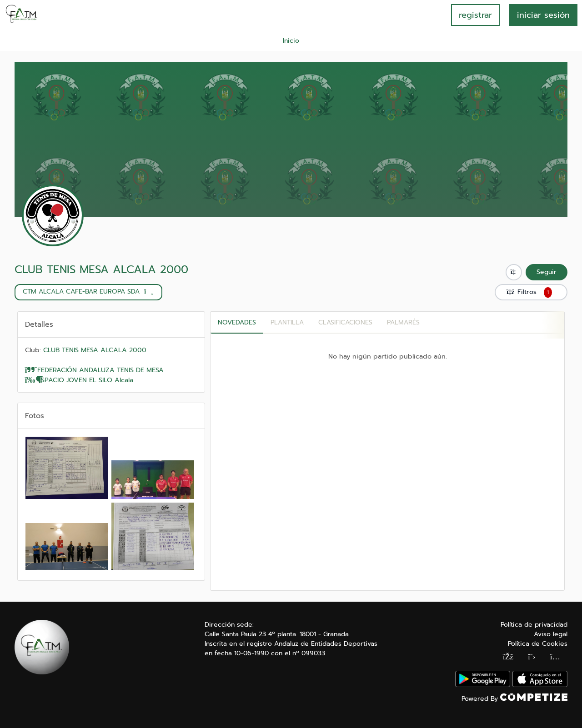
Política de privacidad (534, 625)
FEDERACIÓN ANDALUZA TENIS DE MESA (95, 370)
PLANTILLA (287, 322)
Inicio (291, 41)
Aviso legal (551, 634)
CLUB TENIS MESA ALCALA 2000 (101, 269)
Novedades (237, 322)
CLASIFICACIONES (345, 322)
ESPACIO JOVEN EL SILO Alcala (79, 380)
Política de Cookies (538, 644)
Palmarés (403, 322)
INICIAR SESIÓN (543, 15)
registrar (475, 15)
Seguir (547, 272)
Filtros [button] (531, 292)
